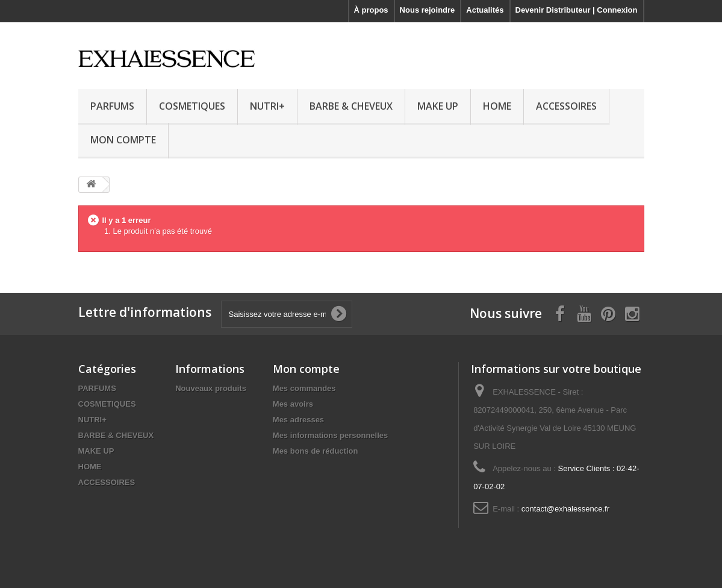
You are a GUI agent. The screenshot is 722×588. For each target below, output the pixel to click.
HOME (497, 106)
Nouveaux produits (211, 388)
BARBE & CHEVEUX (351, 106)
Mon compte (306, 369)
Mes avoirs (293, 404)
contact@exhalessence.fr (565, 509)
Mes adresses (298, 420)
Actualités (485, 10)
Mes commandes (304, 388)
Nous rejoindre (428, 10)
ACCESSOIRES (566, 106)
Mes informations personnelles (330, 435)
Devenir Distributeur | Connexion (577, 10)
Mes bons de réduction (316, 451)
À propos (371, 10)
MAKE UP (438, 106)
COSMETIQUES (192, 106)
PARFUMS (112, 106)
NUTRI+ (267, 106)
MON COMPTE (123, 140)
